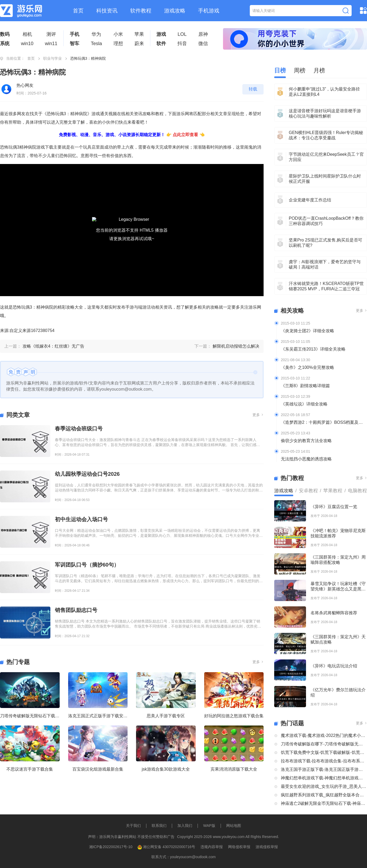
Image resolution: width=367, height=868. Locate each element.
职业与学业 (53, 58)
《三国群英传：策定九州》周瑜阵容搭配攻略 (338, 560)
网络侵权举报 (239, 847)
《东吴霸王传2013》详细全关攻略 (313, 349)
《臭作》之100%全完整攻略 (307, 367)
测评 (51, 34)
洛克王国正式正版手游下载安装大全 (98, 716)
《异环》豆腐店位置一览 (334, 507)
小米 (118, 34)
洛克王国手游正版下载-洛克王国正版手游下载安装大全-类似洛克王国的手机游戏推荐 (324, 769)
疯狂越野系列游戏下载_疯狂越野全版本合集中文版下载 (324, 795)
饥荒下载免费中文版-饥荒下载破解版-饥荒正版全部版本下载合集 (324, 752)
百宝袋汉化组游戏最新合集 (98, 769)
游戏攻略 (175, 11)
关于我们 (133, 826)
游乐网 (255, 307)
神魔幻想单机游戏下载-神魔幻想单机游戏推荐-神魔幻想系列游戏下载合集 (324, 778)
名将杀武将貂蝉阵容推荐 (334, 613)
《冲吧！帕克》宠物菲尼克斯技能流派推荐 (338, 533)
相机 (27, 34)
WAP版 (209, 826)
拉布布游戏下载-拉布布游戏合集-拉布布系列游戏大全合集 (324, 761)
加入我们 (185, 826)
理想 (118, 44)
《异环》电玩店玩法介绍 (334, 666)
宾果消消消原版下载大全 (234, 769)
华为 (96, 34)
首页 (78, 11)
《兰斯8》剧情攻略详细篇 (305, 386)
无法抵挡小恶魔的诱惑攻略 (306, 459)
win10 (27, 44)
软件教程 (141, 11)
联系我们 (159, 826)
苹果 (139, 34)
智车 (75, 44)
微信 (203, 44)
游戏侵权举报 (267, 847)
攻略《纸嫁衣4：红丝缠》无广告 (53, 346)
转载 (253, 89)
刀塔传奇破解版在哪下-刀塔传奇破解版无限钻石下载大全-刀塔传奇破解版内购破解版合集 (324, 744)
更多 (258, 415)
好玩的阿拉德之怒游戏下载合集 (234, 716)
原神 (203, 34)
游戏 (161, 34)
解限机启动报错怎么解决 (236, 346)
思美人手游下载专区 (166, 716)
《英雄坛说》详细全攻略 (304, 404)
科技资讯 (107, 11)
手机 (75, 34)
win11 (51, 44)
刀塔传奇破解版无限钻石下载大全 (30, 716)
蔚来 (139, 44)
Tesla (96, 44)
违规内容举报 (212, 847)
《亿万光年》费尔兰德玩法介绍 (338, 692)
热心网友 (25, 85)
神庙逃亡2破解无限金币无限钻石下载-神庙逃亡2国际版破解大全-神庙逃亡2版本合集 (324, 803)
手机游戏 (209, 11)
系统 (5, 44)
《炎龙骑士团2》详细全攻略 (307, 331)
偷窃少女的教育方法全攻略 (306, 441)
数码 (5, 34)
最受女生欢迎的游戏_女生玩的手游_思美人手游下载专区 (324, 786)
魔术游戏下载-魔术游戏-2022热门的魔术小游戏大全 (324, 735)
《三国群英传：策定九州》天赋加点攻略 (338, 639)
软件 (161, 44)
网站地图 (234, 826)
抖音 (182, 44)
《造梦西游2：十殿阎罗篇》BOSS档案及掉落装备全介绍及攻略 (324, 422)
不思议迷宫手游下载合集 (30, 769)
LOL (182, 34)
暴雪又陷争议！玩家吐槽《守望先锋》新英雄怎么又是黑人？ (338, 587)
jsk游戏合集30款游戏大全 (166, 769)
